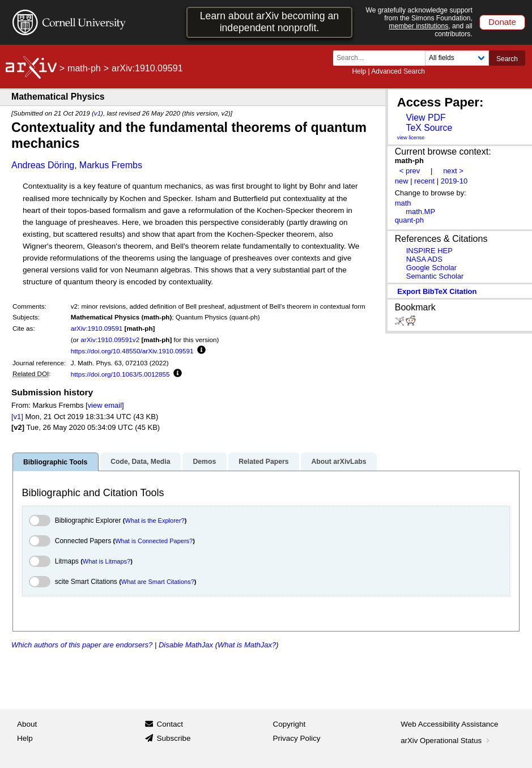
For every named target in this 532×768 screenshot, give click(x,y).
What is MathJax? (247, 645)
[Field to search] (457, 58)
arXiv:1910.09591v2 (110, 340)
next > (453, 171)
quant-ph (409, 220)
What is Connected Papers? (154, 541)
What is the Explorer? (155, 520)
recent (424, 181)
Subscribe (173, 738)
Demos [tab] (204, 462)
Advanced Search (398, 71)
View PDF (425, 118)
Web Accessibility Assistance (449, 724)
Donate (502, 22)
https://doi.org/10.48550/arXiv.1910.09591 (132, 351)
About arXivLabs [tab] (339, 462)
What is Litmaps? (107, 561)
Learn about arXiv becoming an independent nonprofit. (269, 22)
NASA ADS (424, 259)
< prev (410, 171)
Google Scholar (431, 268)
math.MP (420, 212)
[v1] (17, 417)
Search (507, 59)
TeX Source (429, 128)
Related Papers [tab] (263, 462)
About (27, 724)
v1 (97, 113)
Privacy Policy (297, 738)
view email (105, 405)
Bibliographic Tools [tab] (55, 462)
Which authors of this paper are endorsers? (82, 645)
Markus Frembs (111, 165)
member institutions (418, 26)
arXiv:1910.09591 (97, 328)
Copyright (290, 724)
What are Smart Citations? (158, 582)
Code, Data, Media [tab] (140, 462)
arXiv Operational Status (446, 741)
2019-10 (454, 181)
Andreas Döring (43, 165)
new (402, 181)
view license (411, 138)
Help (359, 71)
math (403, 203)
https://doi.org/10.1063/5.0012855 (120, 374)
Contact (170, 724)
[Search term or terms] (382, 58)
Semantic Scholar (435, 276)
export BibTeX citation (437, 291)
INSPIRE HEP (429, 251)
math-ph (84, 68)
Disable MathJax (186, 645)
